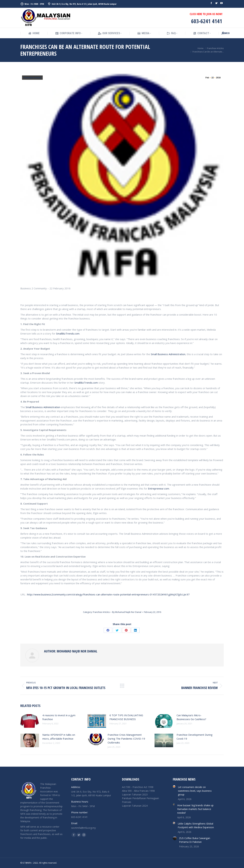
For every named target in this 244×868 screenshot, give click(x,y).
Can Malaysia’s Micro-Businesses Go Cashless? (191, 717)
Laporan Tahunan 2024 (135, 806)
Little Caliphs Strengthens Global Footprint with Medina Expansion (196, 825)
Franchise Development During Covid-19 (195, 737)
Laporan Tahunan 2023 (135, 794)
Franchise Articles (32, 78)
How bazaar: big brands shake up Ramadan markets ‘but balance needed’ (195, 809)
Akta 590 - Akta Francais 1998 (138, 791)
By (127, 612)
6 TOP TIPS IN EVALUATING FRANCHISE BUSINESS (126, 717)
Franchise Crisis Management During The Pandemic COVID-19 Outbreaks (126, 739)
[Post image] (30, 721)
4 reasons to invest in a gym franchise (59, 717)
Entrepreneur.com (159, 488)
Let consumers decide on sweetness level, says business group (195, 791)
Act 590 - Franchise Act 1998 (138, 787)
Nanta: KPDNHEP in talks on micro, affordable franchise (59, 737)
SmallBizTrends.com (68, 333)
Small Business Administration (168, 354)
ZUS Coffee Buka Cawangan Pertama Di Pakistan (195, 840)
